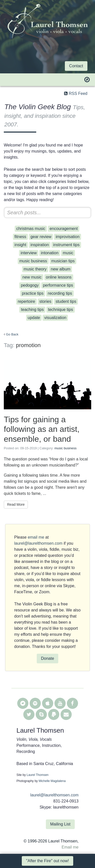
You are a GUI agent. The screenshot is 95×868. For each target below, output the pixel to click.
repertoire (26, 301)
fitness (20, 237)
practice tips (33, 293)
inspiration (40, 245)
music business (33, 261)
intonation (50, 253)
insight (20, 245)
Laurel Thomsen (38, 775)
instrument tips (66, 245)
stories (45, 301)
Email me (70, 847)
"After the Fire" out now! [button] (48, 861)
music (68, 253)
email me (36, 537)
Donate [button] (48, 658)
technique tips (60, 310)
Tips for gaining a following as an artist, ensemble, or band (42, 429)
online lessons (59, 277)
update (34, 318)
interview (29, 253)
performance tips (58, 285)
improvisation (68, 237)
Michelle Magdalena (52, 781)
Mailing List (60, 824)
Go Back (12, 334)
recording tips (60, 293)
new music (32, 277)
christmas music (31, 229)
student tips (66, 301)
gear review (41, 237)
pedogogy (30, 285)
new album (61, 269)
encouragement (64, 229)
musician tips (63, 261)
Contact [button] (76, 66)
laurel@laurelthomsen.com (38, 543)
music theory (35, 269)
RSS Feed (78, 93)
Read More (16, 504)
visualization (55, 318)
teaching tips (32, 310)
